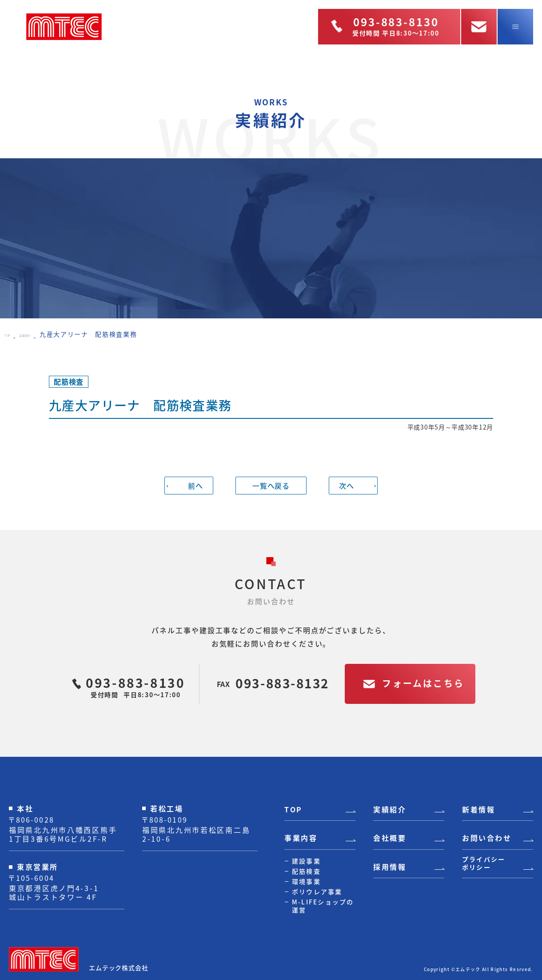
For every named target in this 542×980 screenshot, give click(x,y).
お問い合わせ (487, 838)
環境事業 (306, 881)
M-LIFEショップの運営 (323, 906)
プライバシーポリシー (484, 863)
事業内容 (301, 838)
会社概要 (390, 838)
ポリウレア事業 (317, 892)
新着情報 (478, 810)
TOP (12, 334)
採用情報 (390, 867)
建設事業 (306, 861)
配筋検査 (306, 871)
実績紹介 (41, 334)
